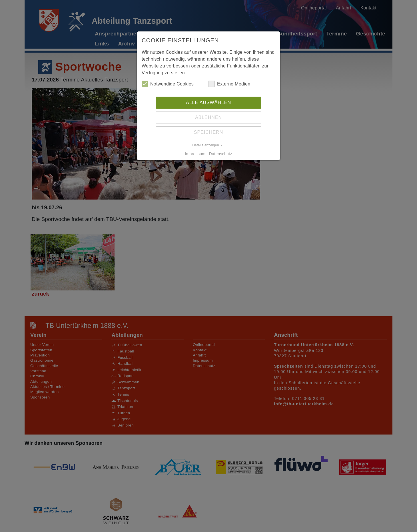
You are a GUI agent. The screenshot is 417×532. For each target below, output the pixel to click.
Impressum (195, 154)
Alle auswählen (209, 102)
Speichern (209, 132)
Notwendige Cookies (168, 84)
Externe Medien (229, 84)
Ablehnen (209, 117)
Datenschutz (221, 154)
